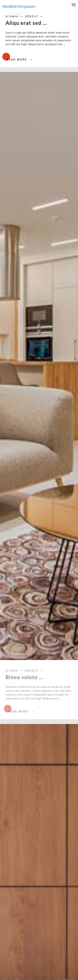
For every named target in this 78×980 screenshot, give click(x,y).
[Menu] (74, 5)
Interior (14, 16)
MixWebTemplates (19, 6)
